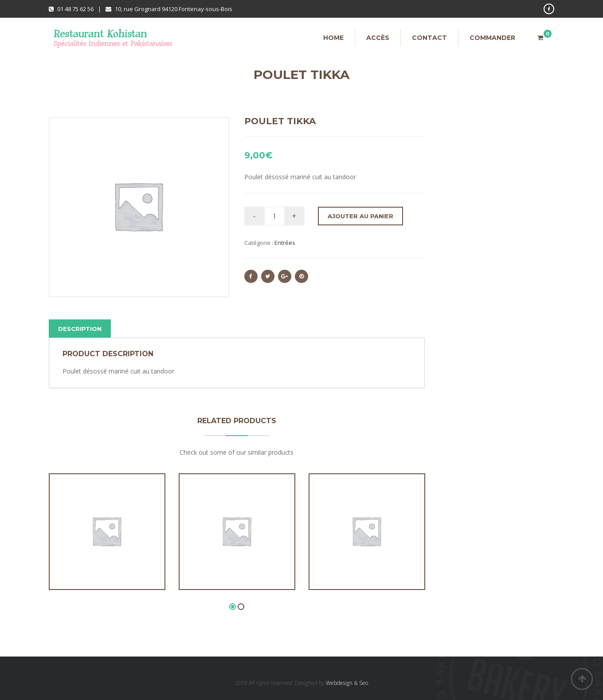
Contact (429, 38)
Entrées (285, 243)
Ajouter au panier (360, 216)
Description (80, 329)
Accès (378, 38)
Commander (492, 38)
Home (333, 38)
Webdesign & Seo (347, 683)
